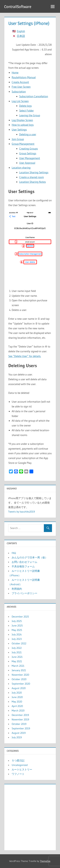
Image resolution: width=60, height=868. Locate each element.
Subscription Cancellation (34, 96)
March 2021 (18, 666)
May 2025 (17, 630)
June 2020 (17, 697)
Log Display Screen (22, 120)
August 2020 (19, 688)
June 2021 (17, 657)
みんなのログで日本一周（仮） (30, 557)
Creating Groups (28, 149)
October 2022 (19, 643)
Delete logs (25, 106)
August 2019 (19, 733)
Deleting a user (28, 134)
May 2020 (17, 702)
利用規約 (17, 589)
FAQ (14, 553)
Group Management (23, 144)
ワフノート (18, 774)
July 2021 (17, 652)
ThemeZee (45, 861)
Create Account (20, 82)
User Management (30, 158)
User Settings (19, 129)
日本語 (21, 36)
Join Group (18, 139)
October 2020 (19, 679)
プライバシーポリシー (24, 593)
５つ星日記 (18, 760)
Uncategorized (20, 765)
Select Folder (26, 110)
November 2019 (20, 719)
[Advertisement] (30, 816)
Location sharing (21, 168)
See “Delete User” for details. (25, 356)
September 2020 (21, 684)
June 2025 (17, 625)
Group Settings (28, 153)
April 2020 (17, 706)
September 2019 (21, 728)
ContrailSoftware (18, 7)
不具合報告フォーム (23, 566)
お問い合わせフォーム (24, 562)
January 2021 (19, 670)
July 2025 (17, 621)
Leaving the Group (30, 115)
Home (15, 72)
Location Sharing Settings (34, 172)
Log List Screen (20, 101)
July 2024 (17, 634)
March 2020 (18, 710)
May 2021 (17, 661)
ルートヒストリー (22, 769)
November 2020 (20, 675)
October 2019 (19, 724)
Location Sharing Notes (32, 182)
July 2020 (17, 693)
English (21, 31)
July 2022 (17, 648)
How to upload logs (23, 125)
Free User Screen (21, 87)
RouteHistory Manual (24, 77)
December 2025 (20, 617)
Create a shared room (32, 177)
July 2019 (17, 737)
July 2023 (17, 639)
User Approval (27, 163)
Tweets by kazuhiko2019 (22, 512)
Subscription (19, 91)
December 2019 (20, 715)
